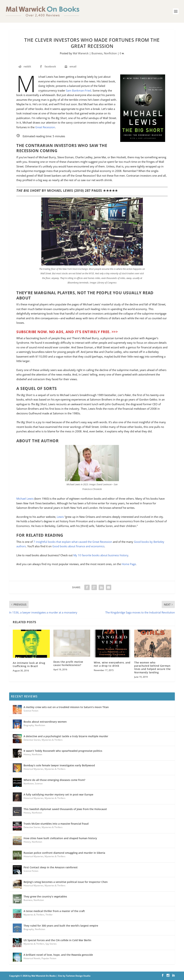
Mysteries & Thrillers (52, 740)
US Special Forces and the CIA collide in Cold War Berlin (57, 940)
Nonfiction (110, 53)
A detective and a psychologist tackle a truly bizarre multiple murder (66, 736)
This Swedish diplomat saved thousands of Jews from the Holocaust (65, 809)
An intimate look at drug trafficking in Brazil (29, 664)
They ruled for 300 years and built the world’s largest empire (61, 926)
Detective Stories (32, 740)
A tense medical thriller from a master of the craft (54, 911)
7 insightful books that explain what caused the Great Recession (73, 542)
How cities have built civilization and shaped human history (60, 838)
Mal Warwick (81, 53)
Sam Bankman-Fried (79, 90)
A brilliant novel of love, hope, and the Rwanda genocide (58, 955)
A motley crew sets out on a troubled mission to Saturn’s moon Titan (66, 707)
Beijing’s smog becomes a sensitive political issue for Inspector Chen (66, 882)
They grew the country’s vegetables (45, 896)
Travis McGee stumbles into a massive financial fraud (56, 824)
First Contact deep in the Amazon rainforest (51, 867)
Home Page (129, 564)
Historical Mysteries (34, 769)
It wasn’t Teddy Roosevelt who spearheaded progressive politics (63, 751)
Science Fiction (31, 711)
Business (97, 53)
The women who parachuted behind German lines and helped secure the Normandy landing (152, 667)
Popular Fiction (49, 958)
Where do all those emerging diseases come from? (54, 780)
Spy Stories (51, 944)
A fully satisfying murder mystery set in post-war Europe (58, 794)
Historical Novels (32, 958)
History (27, 754)
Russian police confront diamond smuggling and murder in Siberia (64, 853)
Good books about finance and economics (78, 546)
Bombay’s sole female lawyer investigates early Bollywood (59, 765)
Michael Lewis (25, 499)
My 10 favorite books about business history (101, 555)
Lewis (60, 517)
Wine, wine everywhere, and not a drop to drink (112, 664)
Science (39, 784)
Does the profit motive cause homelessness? (68, 663)
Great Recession (45, 127)
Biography (29, 725)
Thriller (49, 915)
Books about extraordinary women (45, 722)
